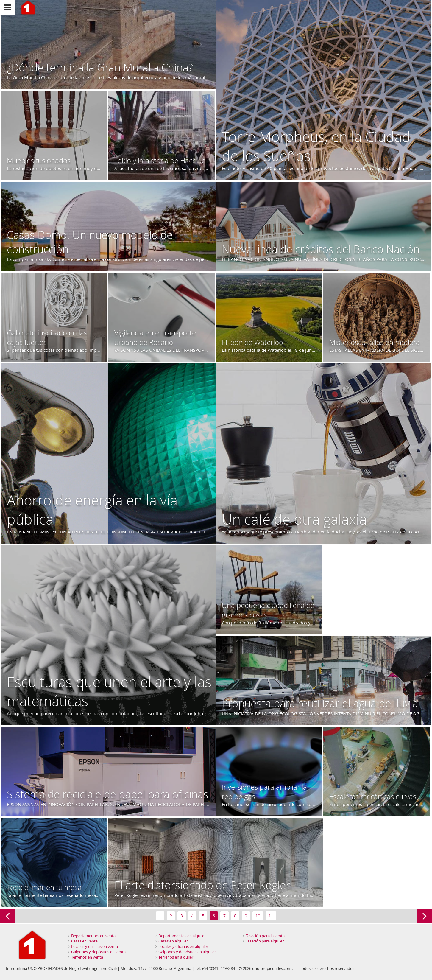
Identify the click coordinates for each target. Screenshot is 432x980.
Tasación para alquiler (265, 941)
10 (258, 916)
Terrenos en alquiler (176, 957)
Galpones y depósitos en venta (98, 952)
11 (271, 916)
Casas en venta (84, 941)
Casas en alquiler (173, 941)
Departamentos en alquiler (182, 936)
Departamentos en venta (93, 936)
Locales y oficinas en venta (95, 946)
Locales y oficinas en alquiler (183, 946)
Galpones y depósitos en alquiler (187, 952)
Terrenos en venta (87, 957)
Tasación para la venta (265, 936)
